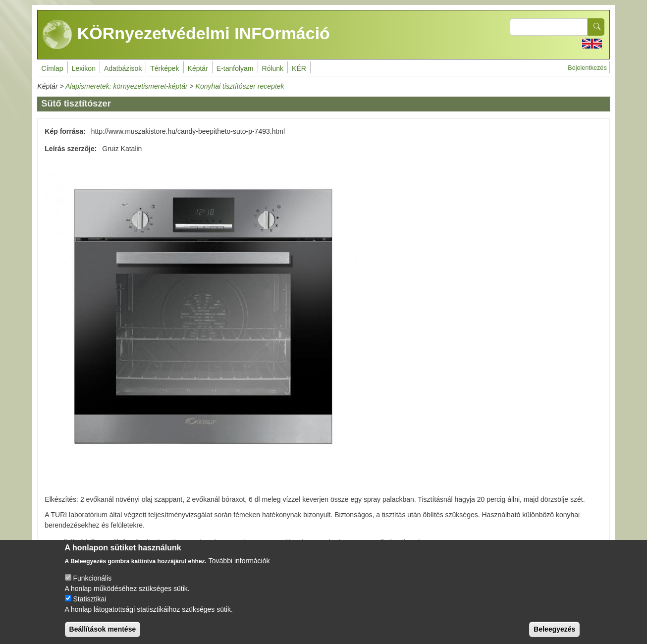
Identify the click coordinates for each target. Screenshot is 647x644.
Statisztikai (89, 605)
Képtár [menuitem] (198, 68)
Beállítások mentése (103, 636)
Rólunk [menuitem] (273, 68)
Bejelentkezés (587, 68)
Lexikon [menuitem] (84, 68)
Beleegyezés (554, 636)
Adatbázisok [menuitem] (123, 68)
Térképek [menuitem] (164, 68)
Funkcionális (92, 585)
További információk (239, 567)
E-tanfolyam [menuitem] (235, 68)
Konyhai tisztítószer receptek (240, 86)
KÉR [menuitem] (299, 68)
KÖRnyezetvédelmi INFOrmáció (186, 35)
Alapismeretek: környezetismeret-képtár (127, 86)
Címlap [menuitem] (52, 68)
